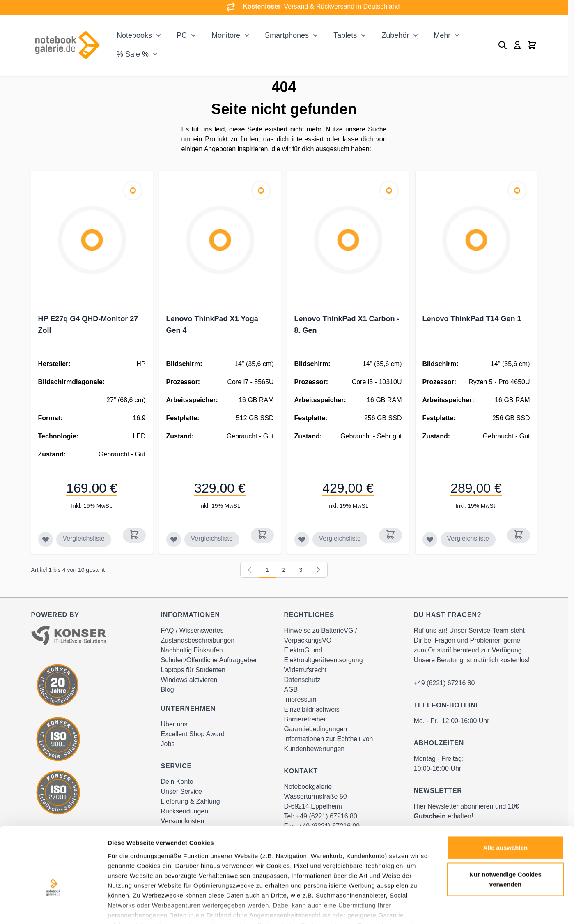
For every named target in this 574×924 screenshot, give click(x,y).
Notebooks (134, 35)
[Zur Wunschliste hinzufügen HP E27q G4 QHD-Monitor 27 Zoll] (46, 539)
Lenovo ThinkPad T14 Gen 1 (472, 319)
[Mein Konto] (517, 45)
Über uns (174, 724)
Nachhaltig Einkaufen (192, 650)
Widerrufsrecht (305, 670)
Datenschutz (302, 680)
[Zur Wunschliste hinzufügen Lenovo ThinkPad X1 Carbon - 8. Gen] (302, 539)
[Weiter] (318, 570)
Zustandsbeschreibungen (198, 640)
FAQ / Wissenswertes (192, 630)
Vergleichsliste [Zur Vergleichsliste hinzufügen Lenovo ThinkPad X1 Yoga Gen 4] (212, 538)
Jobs (168, 744)
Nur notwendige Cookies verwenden (505, 830)
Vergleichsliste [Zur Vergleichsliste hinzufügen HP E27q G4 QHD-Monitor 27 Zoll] (84, 538)
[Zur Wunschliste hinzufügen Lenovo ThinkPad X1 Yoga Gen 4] (174, 539)
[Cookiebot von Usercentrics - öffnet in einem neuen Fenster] (53, 908)
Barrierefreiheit (306, 719)
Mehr (442, 35)
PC (182, 35)
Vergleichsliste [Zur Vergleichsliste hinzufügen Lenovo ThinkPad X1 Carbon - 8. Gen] (340, 538)
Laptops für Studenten (193, 670)
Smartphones (287, 35)
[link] (250, 570)
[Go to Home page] (67, 45)
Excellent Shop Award (193, 734)
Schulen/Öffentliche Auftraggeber (209, 660)
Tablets (345, 35)
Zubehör (395, 35)
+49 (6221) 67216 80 (444, 683)
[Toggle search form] (503, 45)
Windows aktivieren (189, 680)
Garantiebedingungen (316, 729)
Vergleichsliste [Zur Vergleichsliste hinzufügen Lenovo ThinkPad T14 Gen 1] (468, 538)
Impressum (300, 699)
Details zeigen (437, 908)
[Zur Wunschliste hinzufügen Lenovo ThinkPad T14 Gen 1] (430, 539)
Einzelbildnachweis (312, 709)
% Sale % (133, 54)
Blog (168, 690)
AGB (291, 690)
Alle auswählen (505, 798)
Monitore (226, 35)
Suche (377, 129)
